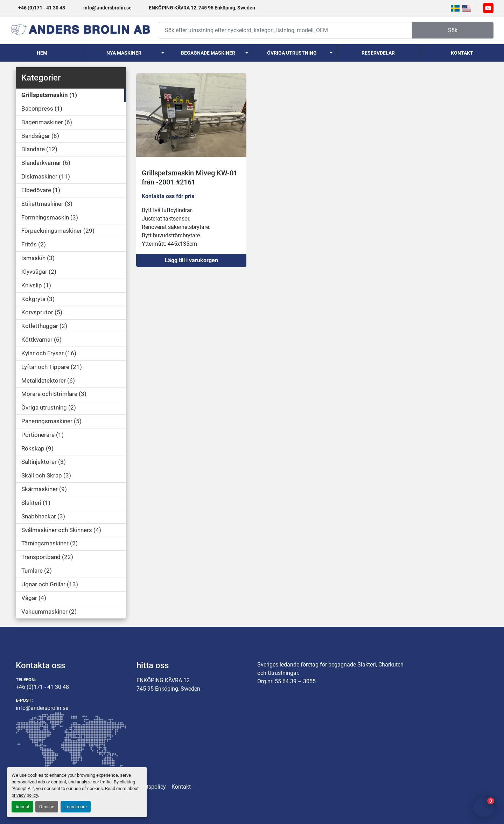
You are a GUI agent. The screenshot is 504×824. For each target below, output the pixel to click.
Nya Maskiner (124, 53)
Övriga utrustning (292, 53)
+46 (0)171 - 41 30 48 (42, 8)
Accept (22, 807)
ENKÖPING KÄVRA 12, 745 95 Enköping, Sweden (202, 8)
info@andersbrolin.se (107, 8)
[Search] (285, 30)
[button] (126, 53)
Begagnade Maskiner (208, 53)
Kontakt (462, 53)
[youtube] (488, 8)
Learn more (76, 807)
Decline (47, 807)
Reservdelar (378, 53)
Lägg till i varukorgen (191, 260)
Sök (453, 30)
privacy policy (25, 795)
